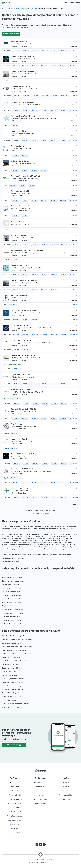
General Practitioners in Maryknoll (13, 686)
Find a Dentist (15, 787)
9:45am (17, 51)
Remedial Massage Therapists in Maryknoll (16, 704)
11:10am (35, 96)
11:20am (45, 96)
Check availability (40, 81)
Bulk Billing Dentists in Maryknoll (13, 643)
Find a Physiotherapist (15, 791)
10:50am (26, 96)
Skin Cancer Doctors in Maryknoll (13, 707)
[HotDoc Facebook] (37, 845)
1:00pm (53, 66)
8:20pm (32, 185)
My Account (15, 825)
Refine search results (11, 34)
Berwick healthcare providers (11, 620)
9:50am (34, 200)
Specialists (40, 795)
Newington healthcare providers (12, 613)
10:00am (25, 66)
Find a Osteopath (15, 812)
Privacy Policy (66, 799)
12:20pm (34, 170)
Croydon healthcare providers (11, 606)
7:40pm (22, 185)
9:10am (25, 290)
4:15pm (25, 320)
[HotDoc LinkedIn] (40, 845)
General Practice (41, 783)
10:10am (35, 384)
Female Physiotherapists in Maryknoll (14, 661)
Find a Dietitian (15, 808)
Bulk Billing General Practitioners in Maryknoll (17, 647)
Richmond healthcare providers (12, 602)
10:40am (25, 335)
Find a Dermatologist (15, 816)
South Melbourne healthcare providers (14, 610)
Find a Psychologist (15, 804)
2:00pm (63, 66)
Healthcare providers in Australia (11, 9)
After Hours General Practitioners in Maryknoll (17, 640)
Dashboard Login (40, 799)
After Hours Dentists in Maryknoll (13, 636)
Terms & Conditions (66, 795)
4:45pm (34, 320)
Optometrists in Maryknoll (10, 693)
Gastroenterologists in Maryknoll (12, 682)
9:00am (15, 66)
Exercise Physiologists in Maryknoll (13, 679)
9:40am (25, 200)
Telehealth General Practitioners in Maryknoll (16, 654)
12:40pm (54, 275)
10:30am (35, 51)
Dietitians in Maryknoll (9, 675)
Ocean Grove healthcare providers (13, 581)
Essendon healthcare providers (12, 588)
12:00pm (63, 110)
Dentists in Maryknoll (9, 672)
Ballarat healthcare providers (11, 617)
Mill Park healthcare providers (11, 592)
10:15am (26, 51)
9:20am (34, 290)
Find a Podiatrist (15, 795)
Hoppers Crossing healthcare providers (14, 574)
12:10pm (25, 170)
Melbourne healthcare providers (12, 624)
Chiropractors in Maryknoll (11, 665)
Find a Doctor (15, 783)
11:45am (53, 140)
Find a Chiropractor (15, 799)
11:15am (64, 51)
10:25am (54, 245)
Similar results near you (40, 514)
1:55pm (25, 215)
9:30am (16, 110)
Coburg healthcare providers (11, 585)
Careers (66, 787)
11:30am (54, 96)
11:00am (54, 51)
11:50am (16, 275)
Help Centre (15, 829)
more (75, 51)
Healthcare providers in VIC (30, 9)
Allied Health (41, 787)
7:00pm (13, 305)
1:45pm (15, 215)
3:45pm (15, 125)
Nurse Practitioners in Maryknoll (12, 689)
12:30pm (44, 170)
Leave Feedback (15, 833)
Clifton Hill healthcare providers (12, 595)
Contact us (66, 791)
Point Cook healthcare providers (12, 578)
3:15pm (15, 320)
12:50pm (63, 275)
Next (75, 504)
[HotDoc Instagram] (44, 845)
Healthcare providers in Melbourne (13, 558)
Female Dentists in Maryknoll (11, 657)
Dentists (41, 791)
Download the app (14, 745)
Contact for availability (40, 260)
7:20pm (13, 185)
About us (66, 783)
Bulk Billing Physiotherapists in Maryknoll (15, 650)
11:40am (64, 96)
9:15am (15, 140)
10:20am (53, 200)
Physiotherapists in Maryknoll (11, 697)
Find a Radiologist (15, 820)
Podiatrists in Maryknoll (9, 700)
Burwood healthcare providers (12, 599)
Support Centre (41, 804)
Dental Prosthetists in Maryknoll (12, 668)
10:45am (45, 51)
